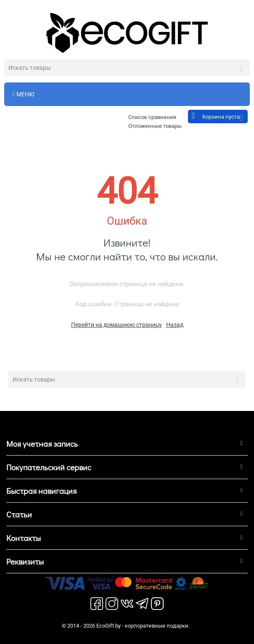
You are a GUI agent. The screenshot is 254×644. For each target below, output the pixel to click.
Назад (175, 325)
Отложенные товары (155, 126)
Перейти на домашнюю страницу (116, 325)
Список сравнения (152, 117)
